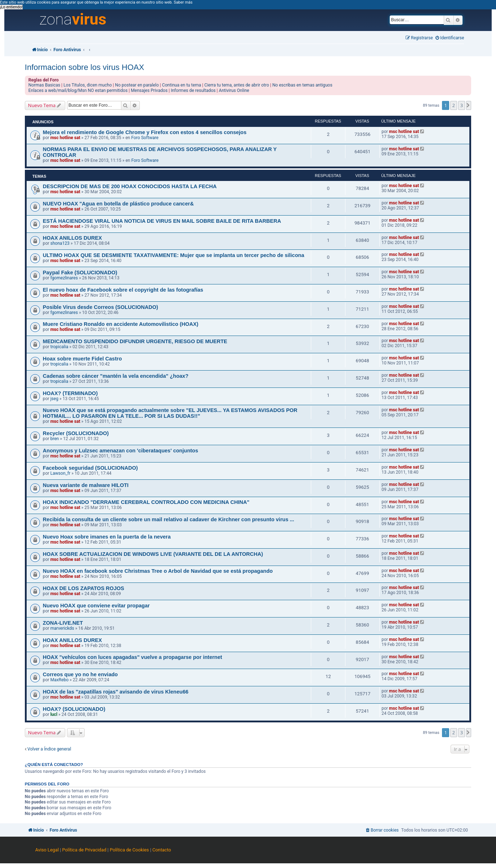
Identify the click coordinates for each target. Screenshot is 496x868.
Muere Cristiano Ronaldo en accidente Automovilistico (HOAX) (121, 324)
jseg (54, 399)
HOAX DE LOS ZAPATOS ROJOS (84, 588)
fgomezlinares (64, 278)
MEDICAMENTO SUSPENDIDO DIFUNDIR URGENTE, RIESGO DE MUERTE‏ (135, 341)
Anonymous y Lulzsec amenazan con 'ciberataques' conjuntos (120, 451)
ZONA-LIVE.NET (63, 623)
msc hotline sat (65, 138)
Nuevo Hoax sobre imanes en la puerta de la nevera (107, 537)
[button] (469, 105)
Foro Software (145, 138)
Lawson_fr (61, 473)
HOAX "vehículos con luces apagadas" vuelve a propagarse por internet (133, 657)
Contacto (162, 850)
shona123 (60, 243)
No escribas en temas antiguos (302, 85)
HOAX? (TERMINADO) (70, 393)
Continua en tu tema (182, 85)
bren (55, 439)
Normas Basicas (44, 85)
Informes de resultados (193, 90)
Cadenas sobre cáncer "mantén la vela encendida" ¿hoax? (116, 376)
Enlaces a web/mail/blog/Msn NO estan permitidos (78, 90)
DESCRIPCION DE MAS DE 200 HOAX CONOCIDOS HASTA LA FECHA (130, 186)
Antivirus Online (234, 90)
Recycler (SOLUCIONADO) (76, 433)
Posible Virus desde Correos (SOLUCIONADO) (100, 307)
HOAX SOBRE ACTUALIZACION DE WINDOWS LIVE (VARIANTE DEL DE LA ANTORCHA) (153, 554)
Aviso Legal (47, 850)
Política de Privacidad (84, 850)
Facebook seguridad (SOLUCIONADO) (90, 468)
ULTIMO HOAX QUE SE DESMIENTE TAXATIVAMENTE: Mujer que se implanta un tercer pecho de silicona (174, 255)
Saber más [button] (183, 2)
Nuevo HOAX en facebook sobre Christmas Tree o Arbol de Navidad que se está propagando (158, 571)
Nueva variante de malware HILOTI (86, 485)
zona (73, 19)
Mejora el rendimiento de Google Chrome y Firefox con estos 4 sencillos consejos (145, 132)
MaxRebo (60, 680)
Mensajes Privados (149, 90)
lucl (54, 714)
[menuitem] (450, 38)
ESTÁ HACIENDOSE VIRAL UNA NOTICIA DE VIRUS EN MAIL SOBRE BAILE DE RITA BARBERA (162, 221)
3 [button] (462, 105)
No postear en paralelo (137, 85)
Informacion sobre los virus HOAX (84, 67)
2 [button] (454, 105)
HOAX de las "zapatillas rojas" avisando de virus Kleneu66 (116, 692)
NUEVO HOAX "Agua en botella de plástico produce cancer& (118, 204)
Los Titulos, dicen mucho (88, 85)
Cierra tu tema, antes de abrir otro (237, 85)
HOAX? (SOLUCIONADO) (74, 709)
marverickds (62, 628)
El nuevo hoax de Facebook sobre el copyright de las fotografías (123, 290)
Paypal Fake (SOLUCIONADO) (80, 273)
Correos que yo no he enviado (80, 674)
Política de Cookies (129, 850)
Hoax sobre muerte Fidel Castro (82, 359)
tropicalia (59, 347)
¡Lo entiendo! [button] (11, 7)
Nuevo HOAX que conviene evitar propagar (96, 606)
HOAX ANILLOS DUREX (72, 238)
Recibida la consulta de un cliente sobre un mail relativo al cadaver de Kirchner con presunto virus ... (169, 519)
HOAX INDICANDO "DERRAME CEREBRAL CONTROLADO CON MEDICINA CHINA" (146, 502)
